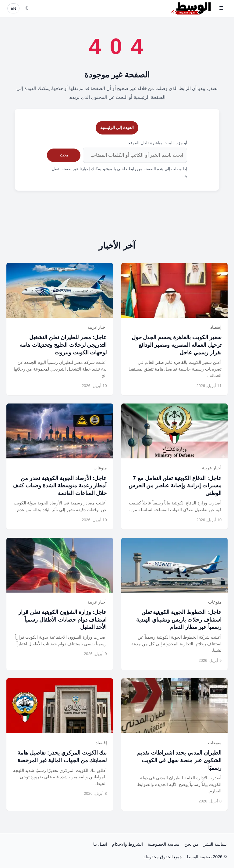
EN (13, 8)
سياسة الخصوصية (164, 844)
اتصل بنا (100, 844)
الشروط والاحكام (128, 844)
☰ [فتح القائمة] (221, 8)
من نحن (191, 844)
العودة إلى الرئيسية (117, 127)
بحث (64, 155)
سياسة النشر (215, 844)
